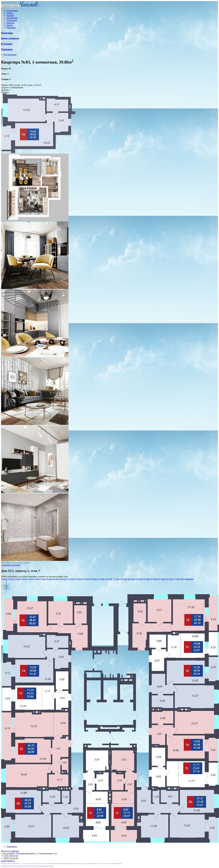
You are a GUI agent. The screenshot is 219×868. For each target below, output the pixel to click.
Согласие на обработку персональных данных (39, 866)
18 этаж (124, 579)
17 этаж (116, 579)
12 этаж (78, 579)
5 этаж (30, 579)
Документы (12, 20)
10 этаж (63, 579)
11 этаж (71, 579)
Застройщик (12, 18)
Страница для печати (11, 565)
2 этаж (11, 579)
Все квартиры (9, 55)
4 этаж (24, 579)
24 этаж (169, 579)
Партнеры (11, 28)
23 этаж (162, 579)
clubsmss (15, 851)
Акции (10, 25)
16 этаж (109, 579)
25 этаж (177, 579)
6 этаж (37, 579)
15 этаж (101, 579)
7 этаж (43, 579)
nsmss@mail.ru (8, 861)
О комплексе (12, 11)
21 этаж (146, 579)
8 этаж (50, 579)
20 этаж (139, 579)
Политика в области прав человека (12, 866)
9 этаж (56, 579)
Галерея (10, 15)
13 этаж (86, 579)
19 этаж (131, 579)
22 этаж (154, 579)
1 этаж (4, 579)
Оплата (10, 13)
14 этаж (93, 579)
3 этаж (17, 579)
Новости (10, 23)
